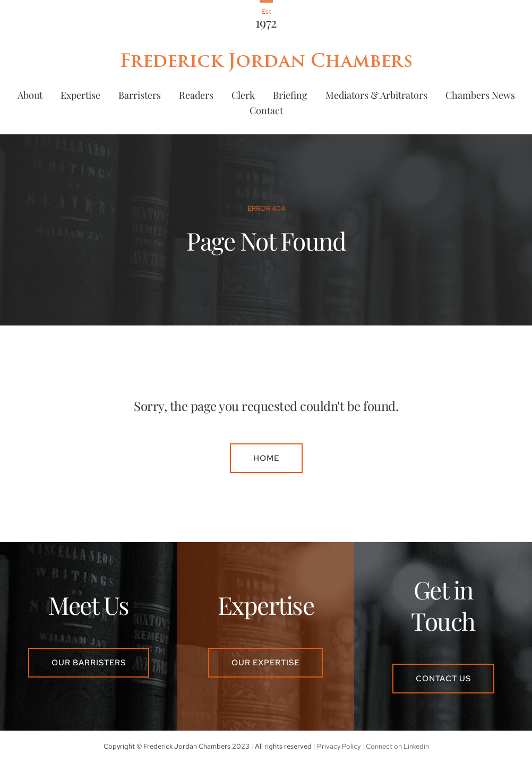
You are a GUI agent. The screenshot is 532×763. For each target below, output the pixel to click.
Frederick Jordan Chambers (266, 61)
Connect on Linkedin (397, 746)
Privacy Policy (339, 746)
